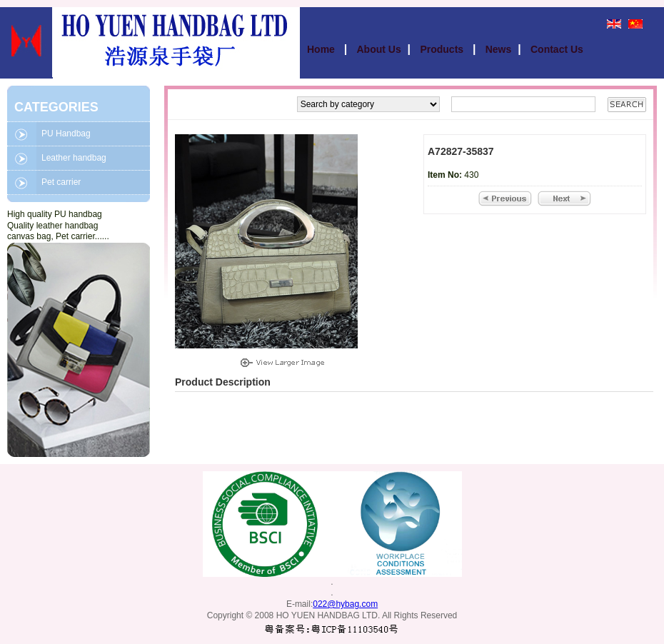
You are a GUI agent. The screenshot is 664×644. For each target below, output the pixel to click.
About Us (379, 49)
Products (443, 49)
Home (322, 49)
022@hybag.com (345, 604)
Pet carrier (61, 182)
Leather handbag (74, 158)
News (499, 49)
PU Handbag (66, 134)
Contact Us (557, 49)
